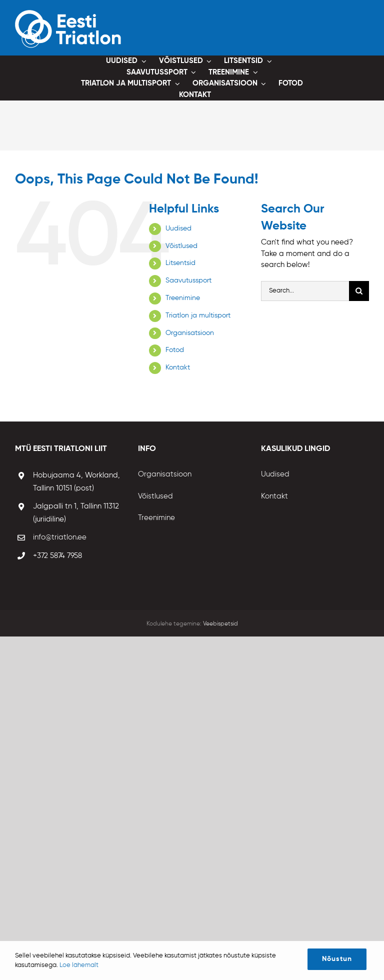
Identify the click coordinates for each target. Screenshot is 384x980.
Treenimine (183, 298)
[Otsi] (359, 291)
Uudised (178, 228)
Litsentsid (180, 263)
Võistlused (181, 246)
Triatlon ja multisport (198, 315)
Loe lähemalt (79, 965)
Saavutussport (188, 280)
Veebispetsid (220, 624)
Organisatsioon (190, 333)
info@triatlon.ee (60, 537)
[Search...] (305, 291)
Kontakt (178, 367)
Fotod (175, 350)
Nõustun (337, 959)
